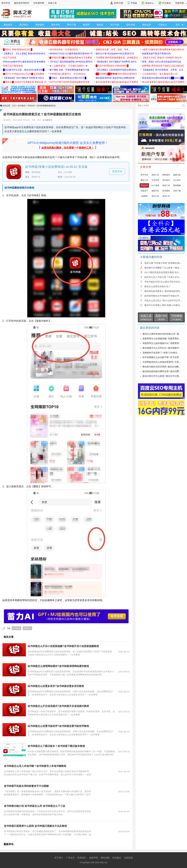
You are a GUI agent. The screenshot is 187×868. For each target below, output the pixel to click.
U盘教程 (144, 196)
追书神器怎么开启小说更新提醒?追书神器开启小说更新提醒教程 (63, 646)
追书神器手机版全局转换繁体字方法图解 (26, 786)
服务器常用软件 (22, 3)
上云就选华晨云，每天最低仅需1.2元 (160, 74)
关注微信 (166, 3)
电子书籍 (115, 25)
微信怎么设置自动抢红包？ (157, 286)
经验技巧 (144, 191)
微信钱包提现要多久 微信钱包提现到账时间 (165, 291)
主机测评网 (39, 3)
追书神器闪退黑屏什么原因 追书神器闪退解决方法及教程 (35, 826)
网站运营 (147, 25)
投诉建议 (117, 858)
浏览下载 (177, 191)
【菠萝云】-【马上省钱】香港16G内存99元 (24, 54)
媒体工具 (166, 185)
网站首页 (8, 25)
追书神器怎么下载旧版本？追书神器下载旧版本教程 (56, 746)
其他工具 (166, 196)
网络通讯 (166, 175)
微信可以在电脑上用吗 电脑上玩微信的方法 (165, 305)
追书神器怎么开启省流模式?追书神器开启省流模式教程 (58, 706)
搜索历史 (27, 628)
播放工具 (144, 180)
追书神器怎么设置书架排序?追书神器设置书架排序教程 (58, 726)
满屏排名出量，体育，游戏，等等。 (113, 49)
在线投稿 (128, 858)
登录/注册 (118, 3)
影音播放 (166, 191)
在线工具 (52, 3)
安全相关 (166, 180)
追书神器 (17, 628)
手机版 (134, 3)
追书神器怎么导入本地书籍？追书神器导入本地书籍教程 (35, 766)
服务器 (100, 25)
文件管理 (155, 180)
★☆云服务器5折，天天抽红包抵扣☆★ (69, 66)
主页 (14, 106)
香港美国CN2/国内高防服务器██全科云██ (163, 78)
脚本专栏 (56, 25)
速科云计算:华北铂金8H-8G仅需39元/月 (115, 54)
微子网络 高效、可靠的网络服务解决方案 (69, 70)
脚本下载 (72, 25)
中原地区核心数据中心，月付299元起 (68, 74)
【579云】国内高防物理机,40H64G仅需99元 (71, 62)
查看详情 (117, 171)
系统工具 (155, 175)
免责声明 (93, 858)
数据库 (86, 25)
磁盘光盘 (177, 175)
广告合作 (70, 858)
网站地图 (105, 858)
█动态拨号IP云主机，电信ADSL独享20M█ (24, 70)
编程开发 (155, 191)
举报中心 (150, 3)
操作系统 (131, 25)
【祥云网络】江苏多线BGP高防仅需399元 (116, 70)
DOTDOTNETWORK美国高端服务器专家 (69, 82)
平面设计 (163, 25)
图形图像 (177, 185)
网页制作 (24, 25)
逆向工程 (155, 196)
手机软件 (31, 106)
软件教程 (22, 106)
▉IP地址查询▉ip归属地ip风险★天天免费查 (71, 58)
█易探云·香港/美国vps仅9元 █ (18, 49)
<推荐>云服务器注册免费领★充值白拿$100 (163, 49)
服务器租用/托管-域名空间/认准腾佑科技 (115, 78)
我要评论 (47, 120)
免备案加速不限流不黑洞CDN (156, 54)
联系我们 (82, 858)
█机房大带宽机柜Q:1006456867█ (112, 66)
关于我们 (59, 858)
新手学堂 (144, 175)
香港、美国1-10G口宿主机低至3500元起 (162, 62)
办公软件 (177, 180)
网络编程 (40, 25)
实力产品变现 (10, 58)
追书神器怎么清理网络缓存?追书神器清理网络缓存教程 (58, 666)
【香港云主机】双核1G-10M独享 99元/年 (162, 58)
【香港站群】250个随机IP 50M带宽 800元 (116, 62)
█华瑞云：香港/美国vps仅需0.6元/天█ (68, 78)
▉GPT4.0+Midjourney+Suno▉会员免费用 (24, 74)
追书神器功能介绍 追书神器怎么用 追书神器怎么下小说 (35, 806)
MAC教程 (155, 185)
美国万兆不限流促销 (13, 66)
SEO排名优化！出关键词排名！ (65, 49)
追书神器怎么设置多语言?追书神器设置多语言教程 (56, 686)
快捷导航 (181, 3)
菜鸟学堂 (6, 3)
